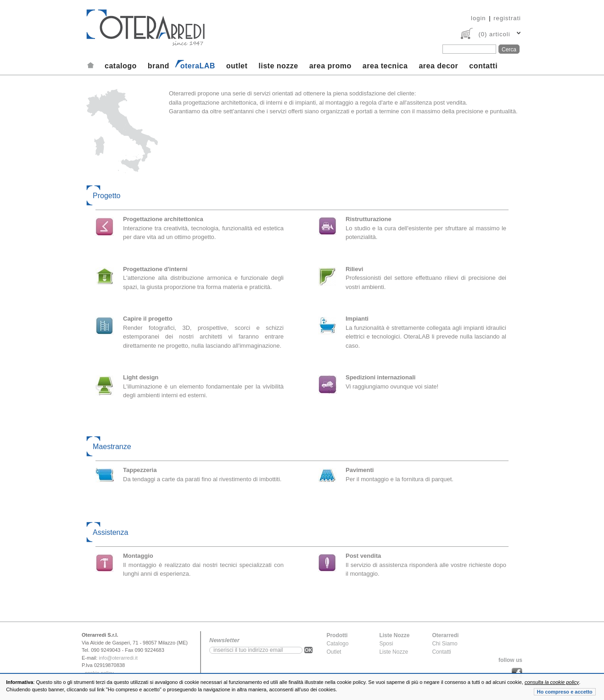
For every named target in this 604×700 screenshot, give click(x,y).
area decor (438, 66)
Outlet (334, 652)
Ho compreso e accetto (565, 692)
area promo (330, 66)
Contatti (441, 652)
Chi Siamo (445, 644)
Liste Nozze (394, 652)
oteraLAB (198, 66)
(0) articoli (494, 34)
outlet (237, 66)
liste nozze (278, 66)
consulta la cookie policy (552, 682)
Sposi (386, 644)
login (478, 18)
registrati (507, 18)
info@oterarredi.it (118, 658)
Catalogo (337, 644)
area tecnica (385, 66)
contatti (483, 66)
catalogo (121, 66)
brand (159, 66)
